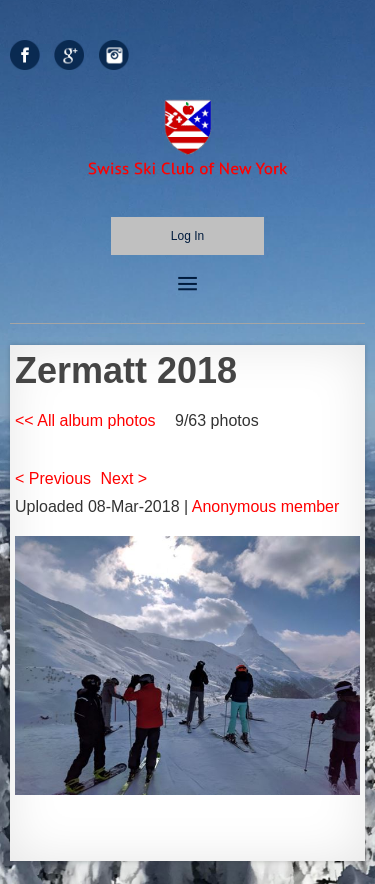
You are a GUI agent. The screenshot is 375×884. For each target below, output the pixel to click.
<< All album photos (85, 420)
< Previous (53, 478)
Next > (124, 478)
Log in (187, 236)
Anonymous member (266, 506)
